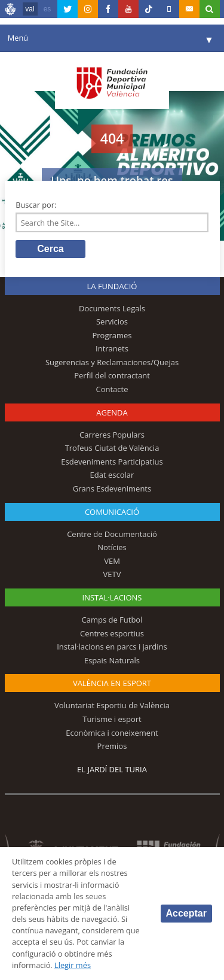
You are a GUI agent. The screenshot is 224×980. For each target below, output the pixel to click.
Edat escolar (112, 475)
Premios (112, 746)
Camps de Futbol (112, 620)
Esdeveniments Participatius (112, 462)
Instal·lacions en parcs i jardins (112, 647)
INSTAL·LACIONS (112, 597)
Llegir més (73, 965)
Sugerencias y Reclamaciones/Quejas (112, 362)
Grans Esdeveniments (112, 489)
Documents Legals (112, 308)
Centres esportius (112, 633)
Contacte (112, 389)
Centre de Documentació (112, 534)
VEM (112, 561)
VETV (112, 574)
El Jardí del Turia (112, 769)
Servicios (112, 321)
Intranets (112, 348)
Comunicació (112, 512)
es (47, 9)
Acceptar (186, 913)
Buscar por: (36, 205)
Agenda (112, 412)
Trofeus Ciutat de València (112, 448)
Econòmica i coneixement (112, 733)
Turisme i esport (112, 719)
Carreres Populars (112, 435)
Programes (112, 335)
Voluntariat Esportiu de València (112, 705)
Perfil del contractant (112, 375)
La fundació (112, 286)
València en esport (112, 683)
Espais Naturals (112, 660)
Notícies (112, 547)
